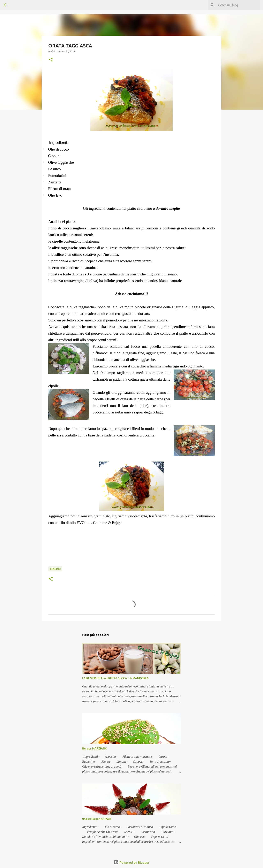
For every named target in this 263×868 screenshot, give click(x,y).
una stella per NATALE (97, 819)
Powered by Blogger (132, 862)
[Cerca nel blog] (238, 5)
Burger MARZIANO (95, 748)
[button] (51, 60)
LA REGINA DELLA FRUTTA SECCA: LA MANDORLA (115, 678)
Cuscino (55, 569)
